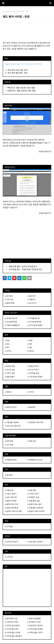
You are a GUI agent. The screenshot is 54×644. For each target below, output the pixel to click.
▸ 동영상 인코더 (11, 407)
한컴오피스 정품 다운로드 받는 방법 (22, 91)
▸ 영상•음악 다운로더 (35, 542)
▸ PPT (7, 347)
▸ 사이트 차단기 (33, 494)
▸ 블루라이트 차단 (12, 504)
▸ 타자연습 (9, 526)
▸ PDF (30, 344)
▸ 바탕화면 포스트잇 (35, 460)
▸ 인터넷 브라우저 (12, 542)
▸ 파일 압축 (32, 490)
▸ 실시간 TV (32, 303)
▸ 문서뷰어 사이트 (34, 622)
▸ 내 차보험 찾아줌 (34, 322)
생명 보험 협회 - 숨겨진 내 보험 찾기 (23, 266)
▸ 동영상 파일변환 (34, 618)
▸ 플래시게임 (10, 303)
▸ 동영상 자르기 (33, 366)
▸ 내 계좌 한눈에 (11, 318)
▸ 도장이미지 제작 (12, 622)
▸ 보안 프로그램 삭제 (13, 426)
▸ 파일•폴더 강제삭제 (35, 508)
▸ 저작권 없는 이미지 (35, 632)
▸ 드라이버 (9, 557)
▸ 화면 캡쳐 (9, 441)
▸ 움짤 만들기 (10, 377)
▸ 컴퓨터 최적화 (11, 501)
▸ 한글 (7, 340)
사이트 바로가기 (45, 152)
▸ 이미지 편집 (10, 373)
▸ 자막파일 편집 (33, 373)
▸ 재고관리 (9, 475)
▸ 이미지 (8, 351)
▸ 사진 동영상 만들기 (35, 377)
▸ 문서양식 (9, 296)
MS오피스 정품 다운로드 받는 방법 (21, 88)
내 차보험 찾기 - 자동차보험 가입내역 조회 (25, 269)
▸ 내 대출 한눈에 (34, 318)
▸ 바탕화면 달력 (11, 460)
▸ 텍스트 (31, 351)
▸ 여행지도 (32, 300)
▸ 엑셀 (30, 340)
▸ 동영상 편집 (10, 366)
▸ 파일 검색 (9, 490)
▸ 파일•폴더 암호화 (12, 422)
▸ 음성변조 (32, 407)
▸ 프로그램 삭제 (11, 497)
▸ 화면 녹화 (32, 441)
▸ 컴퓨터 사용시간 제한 (13, 511)
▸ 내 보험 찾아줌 (11, 322)
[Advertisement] (27, 32)
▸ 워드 (7, 344)
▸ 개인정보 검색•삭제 (35, 422)
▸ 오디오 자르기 (33, 370)
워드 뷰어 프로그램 (15, 70)
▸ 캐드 (30, 347)
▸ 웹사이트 (32, 296)
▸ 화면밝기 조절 (33, 497)
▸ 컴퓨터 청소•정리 (35, 504)
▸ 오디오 (31, 392)
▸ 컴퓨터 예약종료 (12, 508)
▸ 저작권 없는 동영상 (35, 629)
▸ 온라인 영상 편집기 (13, 625)
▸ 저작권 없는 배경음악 (13, 636)
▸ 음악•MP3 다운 (11, 618)
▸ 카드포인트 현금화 (35, 325)
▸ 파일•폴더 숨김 (34, 501)
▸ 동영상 (8, 392)
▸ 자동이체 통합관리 (12, 325)
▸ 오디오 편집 (10, 370)
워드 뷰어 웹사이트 (15, 73)
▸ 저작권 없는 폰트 (12, 629)
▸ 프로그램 (9, 300)
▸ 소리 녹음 (9, 445)
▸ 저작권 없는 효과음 (13, 632)
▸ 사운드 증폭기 (11, 494)
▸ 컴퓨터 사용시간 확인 (36, 511)
